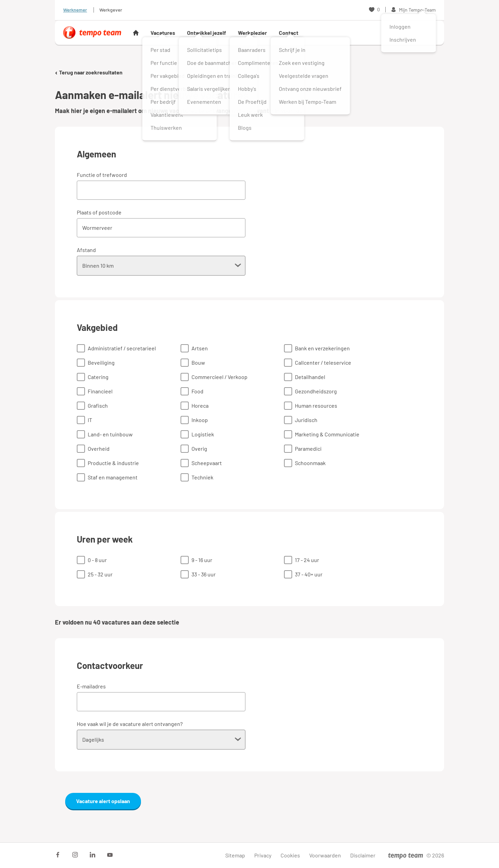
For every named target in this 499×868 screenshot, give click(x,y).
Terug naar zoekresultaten (89, 72)
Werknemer (75, 10)
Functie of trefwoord (102, 175)
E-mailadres (91, 686)
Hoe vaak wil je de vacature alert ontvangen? (130, 724)
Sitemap (235, 855)
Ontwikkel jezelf (206, 33)
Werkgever (111, 10)
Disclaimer (363, 855)
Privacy (263, 855)
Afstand (86, 250)
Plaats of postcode (99, 212)
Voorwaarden (325, 855)
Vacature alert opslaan (103, 801)
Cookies (290, 855)
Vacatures (163, 33)
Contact (289, 33)
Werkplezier (252, 33)
